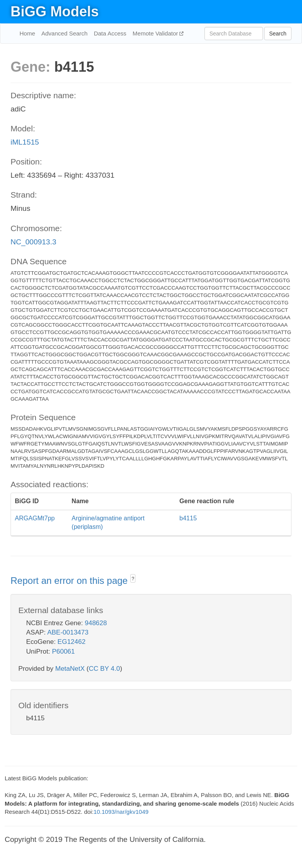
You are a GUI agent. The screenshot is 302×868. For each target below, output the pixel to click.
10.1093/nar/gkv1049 (121, 812)
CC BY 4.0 (104, 669)
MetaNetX (70, 669)
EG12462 (71, 642)
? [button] (133, 579)
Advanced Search (64, 33)
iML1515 (25, 142)
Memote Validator (156, 33)
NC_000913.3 (33, 242)
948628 (96, 623)
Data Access (110, 33)
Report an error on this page (70, 581)
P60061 (63, 651)
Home (27, 33)
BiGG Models (55, 11)
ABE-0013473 (68, 632)
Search (278, 34)
